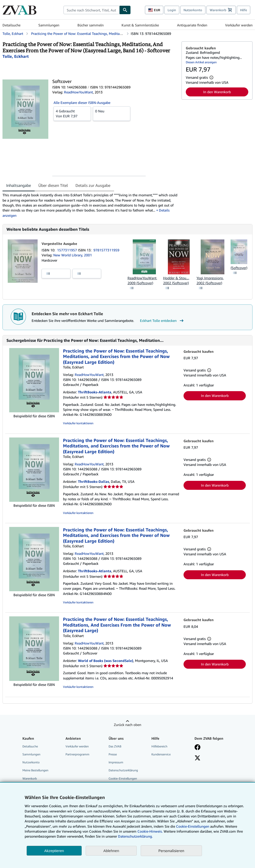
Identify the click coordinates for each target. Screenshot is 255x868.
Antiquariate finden (192, 25)
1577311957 (67, 250)
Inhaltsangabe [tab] (19, 185)
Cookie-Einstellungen (193, 826)
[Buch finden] (125, 10)
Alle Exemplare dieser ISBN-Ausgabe (82, 103)
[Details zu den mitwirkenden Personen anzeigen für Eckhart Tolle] (16, 56)
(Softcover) (239, 268)
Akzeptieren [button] (54, 851)
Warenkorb (30, 778)
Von (72, 113)
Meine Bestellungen (35, 770)
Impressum (116, 762)
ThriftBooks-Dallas (94, 481)
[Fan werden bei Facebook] (197, 748)
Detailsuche (11, 25)
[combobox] (91, 10)
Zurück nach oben (127, 725)
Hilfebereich (159, 746)
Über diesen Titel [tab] (53, 185)
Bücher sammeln (91, 25)
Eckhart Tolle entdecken (162, 321)
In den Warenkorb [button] (217, 92)
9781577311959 (106, 250)
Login (172, 10)
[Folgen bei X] (197, 758)
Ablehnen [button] (111, 851)
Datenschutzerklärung (123, 770)
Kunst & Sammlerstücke (140, 25)
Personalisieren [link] (171, 851)
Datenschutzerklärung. (135, 836)
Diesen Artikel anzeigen (201, 62)
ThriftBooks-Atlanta (95, 392)
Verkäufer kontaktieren (78, 423)
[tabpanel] (90, 205)
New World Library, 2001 (73, 255)
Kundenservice (161, 754)
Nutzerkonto (193, 10)
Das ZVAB (115, 746)
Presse (113, 754)
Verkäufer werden (239, 25)
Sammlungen (49, 25)
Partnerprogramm (77, 754)
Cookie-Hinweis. (150, 831)
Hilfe (244, 10)
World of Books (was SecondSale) (106, 661)
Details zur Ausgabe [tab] (93, 185)
